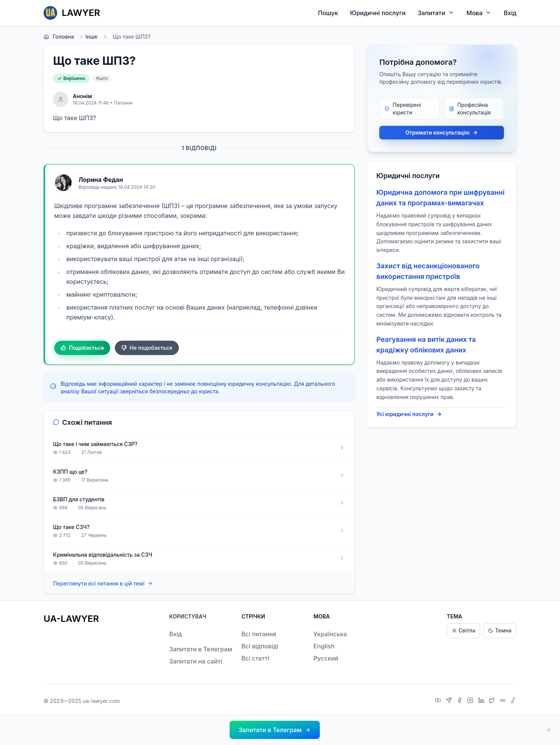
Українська (330, 634)
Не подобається (147, 348)
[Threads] (504, 701)
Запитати (436, 13)
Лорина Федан (101, 180)
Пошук (328, 13)
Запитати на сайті (196, 661)
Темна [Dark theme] (500, 631)
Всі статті (255, 658)
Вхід (510, 13)
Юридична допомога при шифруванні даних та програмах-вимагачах (440, 198)
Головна (59, 37)
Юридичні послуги (378, 13)
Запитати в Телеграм (200, 649)
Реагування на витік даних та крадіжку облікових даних (426, 345)
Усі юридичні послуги (409, 414)
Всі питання (259, 634)
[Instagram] (471, 701)
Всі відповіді (260, 646)
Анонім (82, 96)
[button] (275, 730)
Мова (479, 13)
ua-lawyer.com (101, 701)
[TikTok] (513, 701)
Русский (326, 658)
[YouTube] (439, 701)
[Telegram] (450, 701)
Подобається (82, 348)
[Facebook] (461, 701)
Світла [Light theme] (463, 631)
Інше (88, 37)
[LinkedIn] (482, 701)
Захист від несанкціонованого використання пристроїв (428, 271)
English (324, 646)
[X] (493, 701)
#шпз (102, 78)
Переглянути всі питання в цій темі (103, 583)
